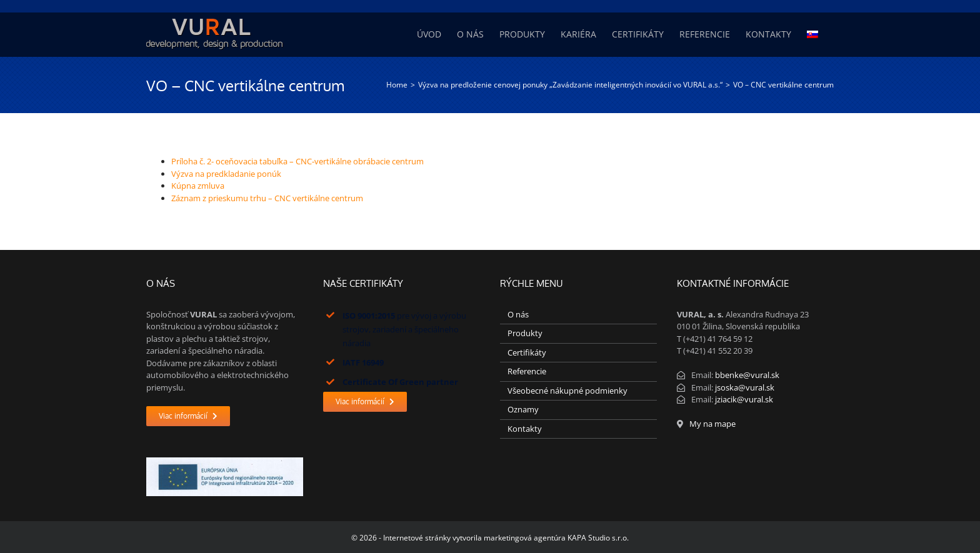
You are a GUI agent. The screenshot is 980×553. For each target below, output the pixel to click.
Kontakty (525, 429)
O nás (518, 314)
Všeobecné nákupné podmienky (567, 391)
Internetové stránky (417, 538)
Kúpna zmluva (198, 186)
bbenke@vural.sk (747, 375)
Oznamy (523, 409)
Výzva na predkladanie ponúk (226, 174)
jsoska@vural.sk (745, 387)
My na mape (712, 424)
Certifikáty (527, 352)
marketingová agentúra (525, 538)
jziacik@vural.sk (744, 399)
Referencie (527, 371)
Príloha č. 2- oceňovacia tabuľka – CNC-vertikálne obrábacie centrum (297, 161)
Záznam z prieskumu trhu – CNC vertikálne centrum (267, 198)
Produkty (525, 333)
